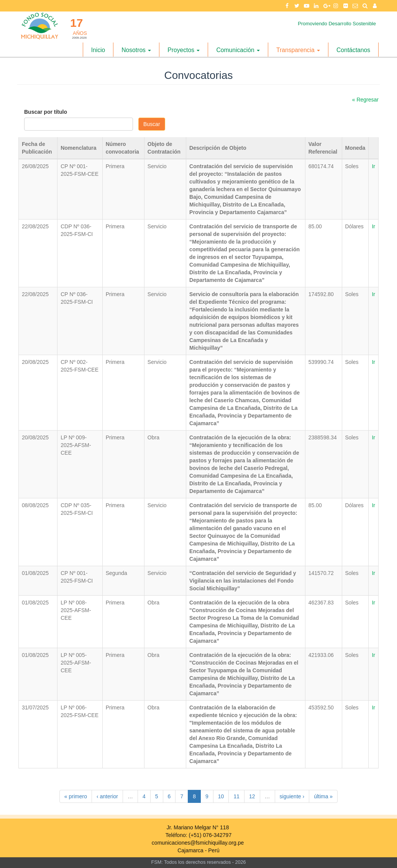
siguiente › (292, 796)
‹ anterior (107, 796)
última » (323, 796)
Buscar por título (46, 112)
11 (236, 796)
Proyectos (184, 50)
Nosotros (136, 50)
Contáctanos (353, 50)
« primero (76, 796)
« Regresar (365, 100)
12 (252, 796)
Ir (373, 166)
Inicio (98, 50)
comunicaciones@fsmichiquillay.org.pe (198, 843)
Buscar (152, 124)
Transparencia (298, 50)
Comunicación (238, 50)
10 (221, 796)
